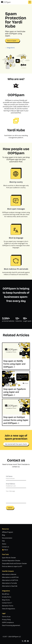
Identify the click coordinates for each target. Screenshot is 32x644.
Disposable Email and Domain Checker (14, 563)
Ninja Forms (6, 600)
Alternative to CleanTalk (10, 586)
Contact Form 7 (7, 603)
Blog (3, 535)
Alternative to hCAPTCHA (10, 580)
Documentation (7, 538)
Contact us (6, 547)
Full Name (9, 476)
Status (4, 544)
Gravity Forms (7, 597)
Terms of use (6, 617)
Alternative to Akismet (9, 574)
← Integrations (10, 48)
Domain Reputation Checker (11, 561)
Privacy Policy (6, 620)
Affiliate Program (8, 532)
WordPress (6, 594)
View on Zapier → (13, 41)
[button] (30, 2)
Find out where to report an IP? (12, 566)
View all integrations (9, 609)
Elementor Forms (8, 606)
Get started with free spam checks (16, 444)
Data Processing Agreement (11, 625)
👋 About (5, 550)
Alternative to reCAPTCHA (10, 577)
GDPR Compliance (8, 622)
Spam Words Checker (9, 558)
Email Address (11, 484)
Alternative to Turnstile (9, 583)
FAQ (3, 541)
